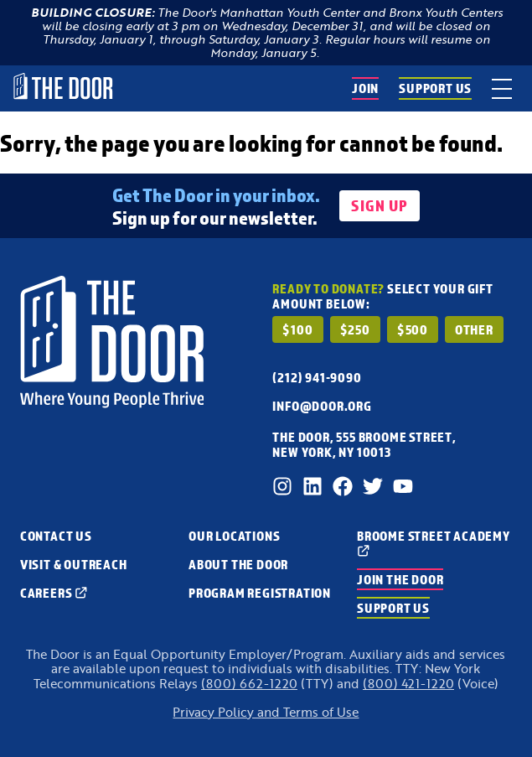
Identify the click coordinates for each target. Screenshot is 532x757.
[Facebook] (343, 486)
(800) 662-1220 (249, 684)
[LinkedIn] (312, 486)
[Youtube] (403, 486)
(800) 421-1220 (408, 684)
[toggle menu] (502, 88)
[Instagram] (282, 486)
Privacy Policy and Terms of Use (266, 712)
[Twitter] (373, 486)
